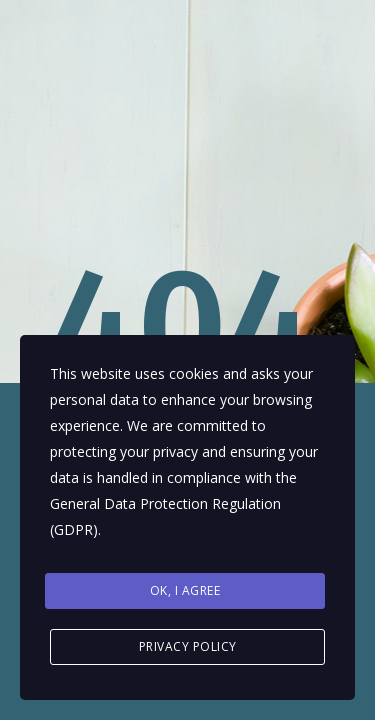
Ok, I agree (185, 590)
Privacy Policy (188, 646)
